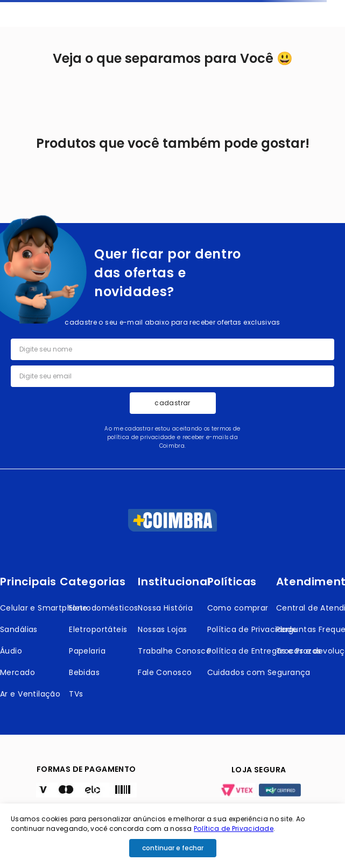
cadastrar (172, 403)
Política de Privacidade (234, 828)
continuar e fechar (173, 848)
